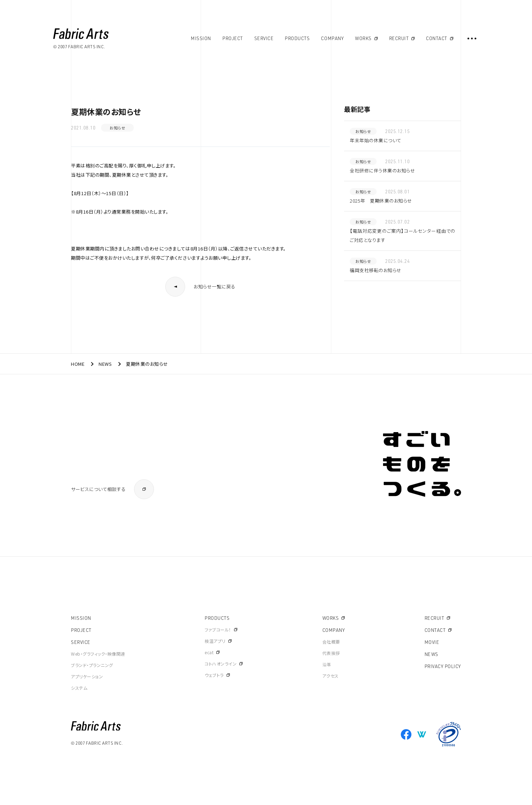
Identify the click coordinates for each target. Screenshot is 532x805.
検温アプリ (215, 641)
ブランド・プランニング (92, 665)
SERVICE (81, 642)
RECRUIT (434, 618)
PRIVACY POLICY (443, 666)
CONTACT (435, 630)
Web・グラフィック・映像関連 (98, 654)
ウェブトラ (214, 675)
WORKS (331, 618)
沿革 (327, 664)
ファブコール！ (218, 630)
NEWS (105, 364)
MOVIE (432, 642)
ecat (209, 652)
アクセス (331, 676)
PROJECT (81, 630)
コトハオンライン (221, 664)
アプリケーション (87, 676)
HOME (78, 364)
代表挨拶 (331, 653)
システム (79, 688)
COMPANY (334, 630)
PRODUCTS (217, 618)
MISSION (81, 618)
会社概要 (331, 642)
